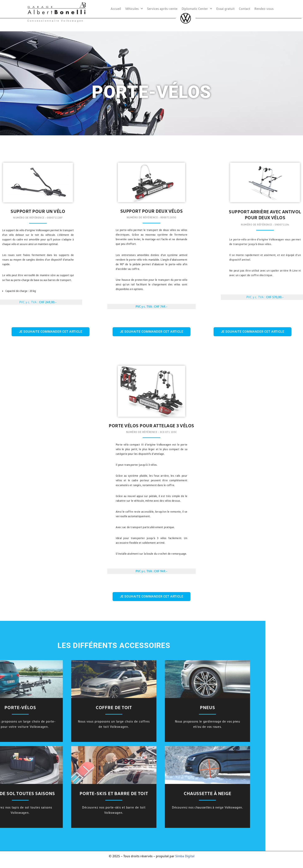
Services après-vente (162, 9)
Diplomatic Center (197, 9)
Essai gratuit (225, 9)
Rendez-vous (264, 9)
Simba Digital (185, 857)
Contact (245, 9)
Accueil (116, 9)
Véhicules (134, 9)
